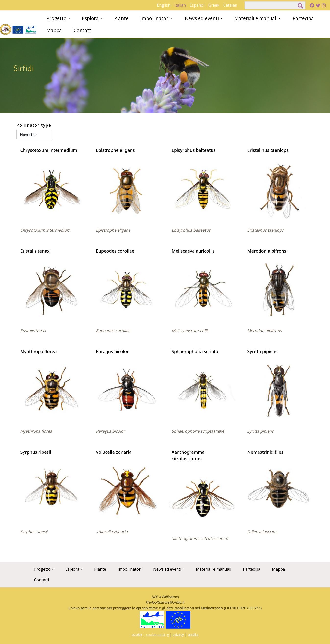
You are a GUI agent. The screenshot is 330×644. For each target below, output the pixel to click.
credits (193, 635)
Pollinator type (34, 125)
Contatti (83, 30)
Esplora (90, 18)
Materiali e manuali (256, 18)
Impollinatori (155, 18)
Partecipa (303, 18)
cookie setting (158, 635)
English (164, 5)
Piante (121, 18)
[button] (51, 188)
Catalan (230, 5)
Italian (180, 5)
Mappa (54, 30)
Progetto (57, 18)
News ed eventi (202, 18)
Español (197, 5)
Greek (214, 5)
